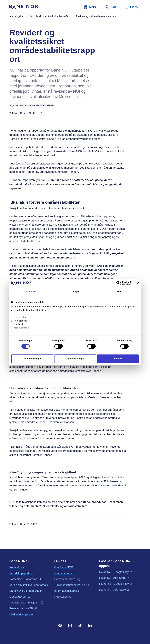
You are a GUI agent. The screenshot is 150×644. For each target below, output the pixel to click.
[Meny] (131, 7)
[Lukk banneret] (138, 283)
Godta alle (118, 359)
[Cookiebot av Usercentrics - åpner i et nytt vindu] (118, 283)
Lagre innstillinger (75, 359)
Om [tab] (119, 292)
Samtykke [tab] (31, 292)
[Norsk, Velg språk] (90, 7)
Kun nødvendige (32, 359)
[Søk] (111, 7)
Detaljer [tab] (75, 292)
